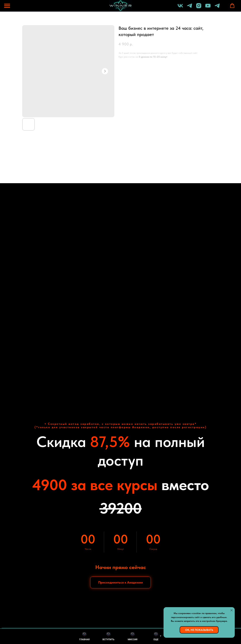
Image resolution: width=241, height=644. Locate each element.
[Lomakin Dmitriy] (189, 8)
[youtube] (208, 8)
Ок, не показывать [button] (199, 630)
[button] (232, 6)
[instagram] (199, 8)
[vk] (180, 8)
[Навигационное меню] (7, 6)
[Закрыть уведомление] (232, 610)
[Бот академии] (217, 8)
